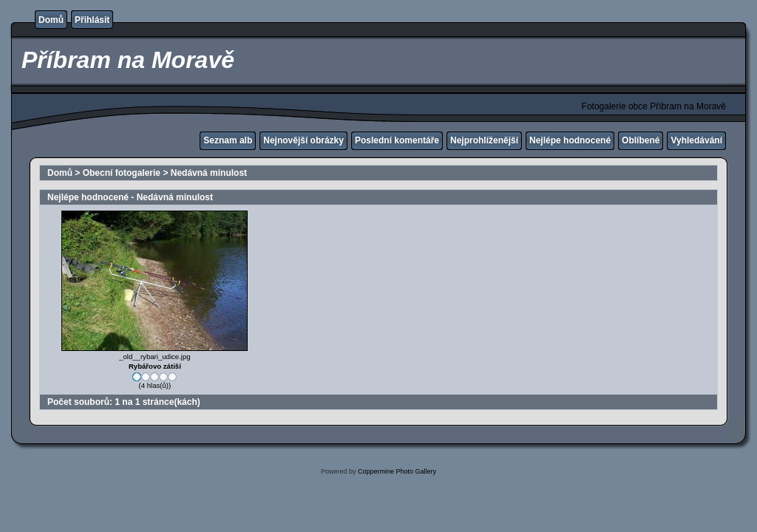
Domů (51, 20)
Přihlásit (92, 20)
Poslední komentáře (397, 140)
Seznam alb (228, 140)
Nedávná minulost (209, 173)
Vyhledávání (696, 140)
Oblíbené (641, 140)
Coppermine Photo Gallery (397, 471)
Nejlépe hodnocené (570, 140)
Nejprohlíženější (484, 140)
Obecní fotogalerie (122, 173)
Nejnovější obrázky (303, 140)
